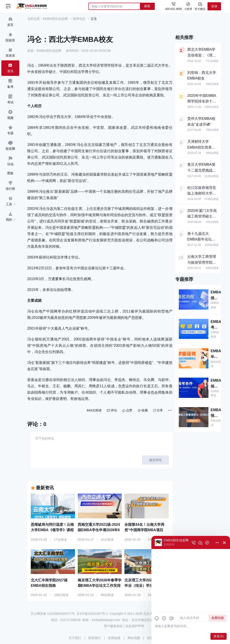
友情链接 (114, 638)
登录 (214, 6)
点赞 (127, 410)
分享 (158, 410)
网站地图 (134, 638)
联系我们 (95, 638)
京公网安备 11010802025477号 (53, 614)
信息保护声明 (135, 626)
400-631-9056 (174, 9)
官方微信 (200, 6)
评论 (112, 410)
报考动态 (79, 19)
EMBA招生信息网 (55, 19)
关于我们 (75, 638)
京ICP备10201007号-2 (92, 614)
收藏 (143, 410)
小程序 (188, 6)
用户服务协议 (113, 626)
